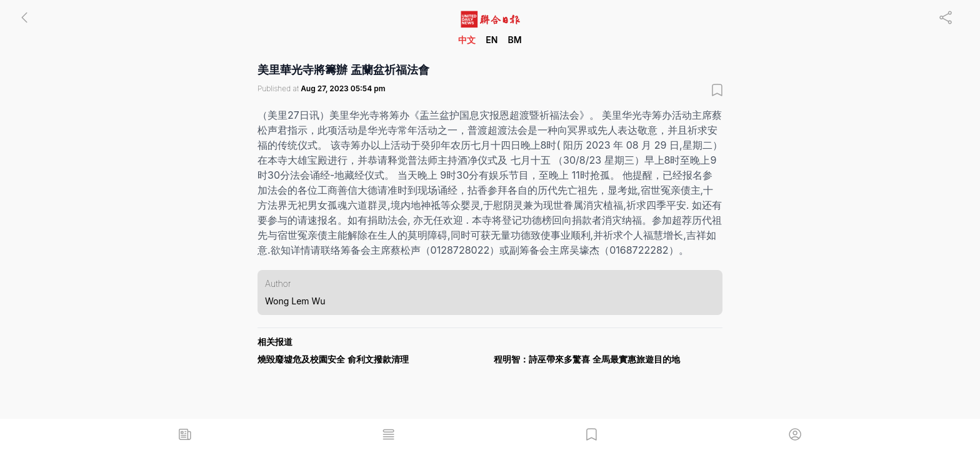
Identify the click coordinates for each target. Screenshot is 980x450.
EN (492, 40)
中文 (467, 40)
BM (514, 40)
